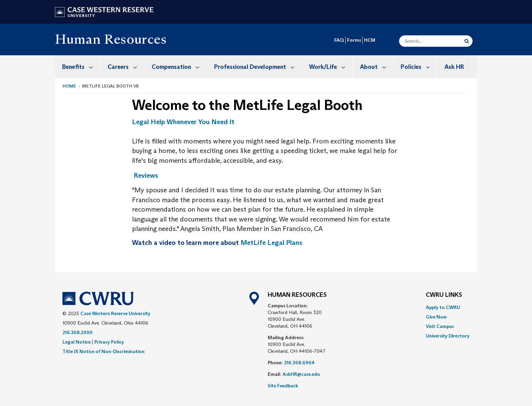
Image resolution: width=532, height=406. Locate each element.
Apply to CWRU (443, 307)
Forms (354, 40)
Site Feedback (283, 386)
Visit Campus (440, 326)
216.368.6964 (299, 363)
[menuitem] (78, 67)
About (377, 67)
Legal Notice (77, 342)
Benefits (81, 67)
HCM (370, 40)
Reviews (146, 175)
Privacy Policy (109, 342)
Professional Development (258, 67)
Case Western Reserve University (115, 313)
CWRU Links (444, 295)
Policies (419, 67)
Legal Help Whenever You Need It (183, 122)
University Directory (448, 336)
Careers (126, 67)
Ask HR (454, 67)
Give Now (436, 317)
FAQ (339, 40)
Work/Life (331, 67)
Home (69, 86)
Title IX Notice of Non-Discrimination (103, 351)
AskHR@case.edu (301, 374)
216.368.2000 (78, 332)
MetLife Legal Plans (271, 243)
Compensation (179, 67)
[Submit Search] (467, 41)
